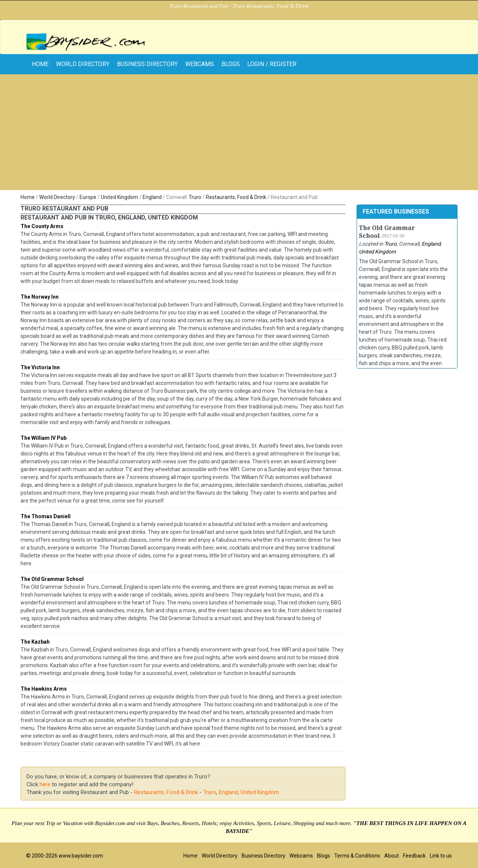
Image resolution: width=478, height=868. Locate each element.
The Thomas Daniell (46, 516)
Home (28, 197)
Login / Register (272, 64)
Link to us (441, 856)
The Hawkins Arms (44, 689)
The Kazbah (35, 642)
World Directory (83, 64)
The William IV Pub (44, 438)
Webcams (200, 64)
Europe (88, 197)
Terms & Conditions (357, 856)
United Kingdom (119, 197)
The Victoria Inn (40, 367)
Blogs (231, 64)
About (392, 856)
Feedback (414, 856)
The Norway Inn (40, 297)
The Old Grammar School (52, 579)
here (45, 784)
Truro (195, 197)
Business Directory (147, 64)
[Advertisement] (239, 134)
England (152, 197)
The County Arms (42, 226)
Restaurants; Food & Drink (236, 197)
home (40, 64)
